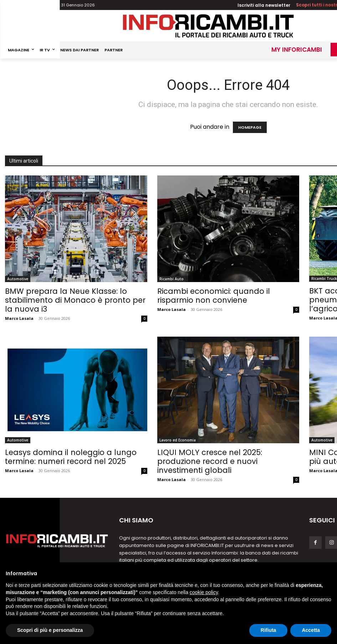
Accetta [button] (311, 630)
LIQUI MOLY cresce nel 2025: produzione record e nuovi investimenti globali (210, 461)
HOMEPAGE (250, 127)
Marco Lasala (19, 318)
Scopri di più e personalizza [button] (50, 630)
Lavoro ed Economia (178, 440)
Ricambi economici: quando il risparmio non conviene (214, 296)
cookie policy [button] (204, 592)
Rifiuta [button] (269, 630)
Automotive (18, 279)
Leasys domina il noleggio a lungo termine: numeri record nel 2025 (71, 457)
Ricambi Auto (172, 279)
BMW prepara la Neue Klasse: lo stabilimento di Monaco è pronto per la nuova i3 (75, 300)
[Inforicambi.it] (208, 26)
